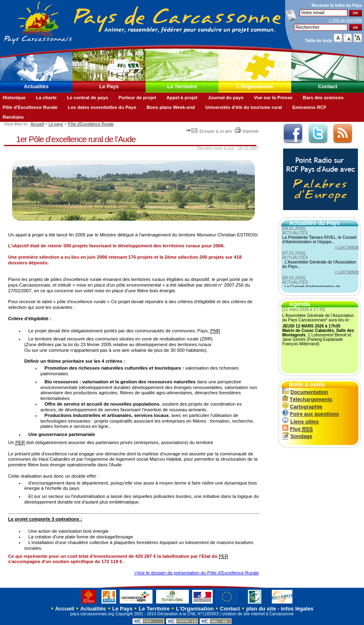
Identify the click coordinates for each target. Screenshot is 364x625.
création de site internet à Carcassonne (258, 614)
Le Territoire (182, 86)
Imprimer (247, 131)
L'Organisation (255, 86)
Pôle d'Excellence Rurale (30, 107)
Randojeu (13, 117)
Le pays (56, 124)
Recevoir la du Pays (337, 5)
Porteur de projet (137, 98)
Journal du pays (226, 98)
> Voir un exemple (345, 20)
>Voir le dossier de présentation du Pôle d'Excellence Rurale (196, 573)
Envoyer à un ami (209, 131)
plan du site (261, 609)
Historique (14, 98)
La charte (46, 98)
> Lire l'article (347, 247)
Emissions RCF (309, 107)
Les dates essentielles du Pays (102, 107)
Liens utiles (301, 422)
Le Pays (109, 86)
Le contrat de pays (88, 98)
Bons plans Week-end (170, 107)
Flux (297, 429)
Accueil (37, 124)
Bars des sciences (323, 98)
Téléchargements (307, 399)
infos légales (297, 609)
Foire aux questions (311, 414)
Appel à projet (182, 98)
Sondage (297, 436)
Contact (328, 86)
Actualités (36, 86)
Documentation (305, 392)
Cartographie (302, 407)
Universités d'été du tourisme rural (243, 107)
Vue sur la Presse (273, 98)
